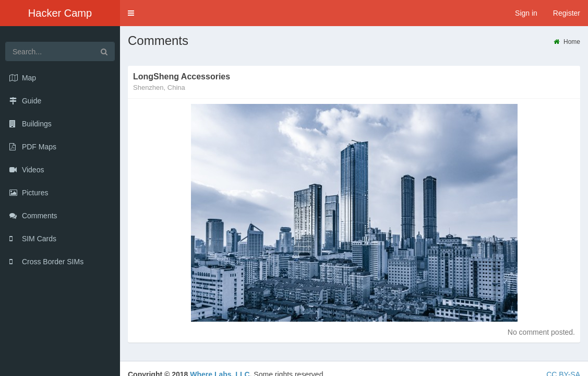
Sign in (526, 13)
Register (567, 13)
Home (567, 42)
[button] (131, 13)
